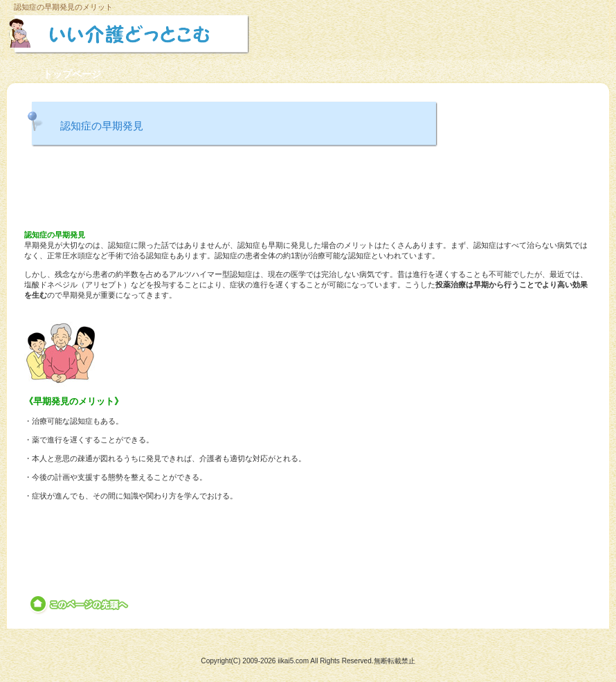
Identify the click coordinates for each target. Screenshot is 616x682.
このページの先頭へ (80, 604)
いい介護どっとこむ (164, 34)
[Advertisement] (308, 190)
